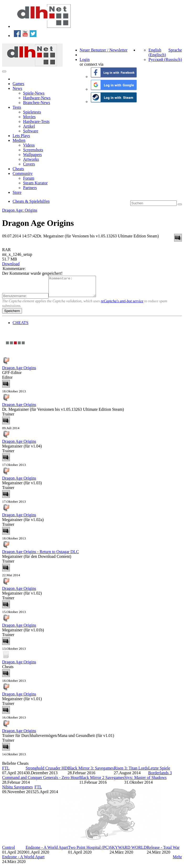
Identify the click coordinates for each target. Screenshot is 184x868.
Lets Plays (21, 136)
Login (85, 59)
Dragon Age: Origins (20, 210)
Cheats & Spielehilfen (31, 201)
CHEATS (20, 327)
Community (23, 173)
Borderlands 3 (160, 777)
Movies (29, 117)
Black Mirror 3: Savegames (91, 772)
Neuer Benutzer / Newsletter (104, 50)
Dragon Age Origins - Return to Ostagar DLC (40, 556)
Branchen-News (37, 103)
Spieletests (32, 112)
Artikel (29, 126)
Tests (17, 107)
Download (11, 264)
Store (17, 192)
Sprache (175, 50)
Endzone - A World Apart (47, 851)
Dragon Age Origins (19, 372)
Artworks (31, 159)
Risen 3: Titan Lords (131, 772)
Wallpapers (33, 155)
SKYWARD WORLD (128, 851)
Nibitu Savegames (17, 791)
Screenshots (33, 150)
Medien (19, 140)
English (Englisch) (157, 52)
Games (18, 84)
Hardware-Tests (36, 121)
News (17, 88)
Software (31, 131)
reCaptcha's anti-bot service (122, 305)
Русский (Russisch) (165, 59)
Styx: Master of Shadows (145, 781)
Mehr (177, 861)
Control (9, 851)
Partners (30, 188)
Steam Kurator (35, 183)
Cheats (18, 169)
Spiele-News (34, 93)
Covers (29, 164)
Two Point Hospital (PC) (89, 851)
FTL (6, 772)
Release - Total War (163, 851)
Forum (29, 178)
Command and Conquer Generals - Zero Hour (41, 781)
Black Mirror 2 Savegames (102, 781)
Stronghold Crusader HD (47, 772)
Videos (29, 145)
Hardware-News (37, 98)
